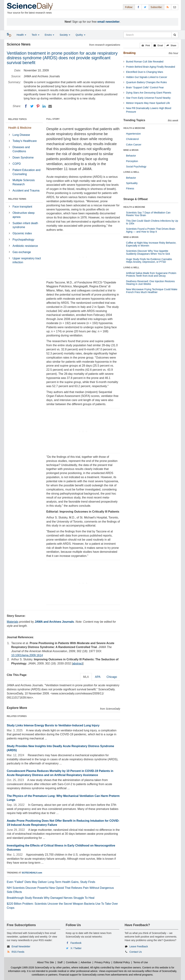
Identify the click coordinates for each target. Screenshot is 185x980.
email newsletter (109, 22)
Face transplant (22, 207)
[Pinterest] (38, 106)
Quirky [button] (80, 35)
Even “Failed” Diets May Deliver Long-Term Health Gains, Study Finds (51, 882)
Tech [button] (35, 35)
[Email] (50, 106)
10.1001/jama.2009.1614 (27, 655)
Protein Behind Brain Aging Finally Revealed (151, 67)
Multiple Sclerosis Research (24, 182)
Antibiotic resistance (25, 246)
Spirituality (132, 183)
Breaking (129, 53)
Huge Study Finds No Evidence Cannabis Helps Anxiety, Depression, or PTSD (149, 260)
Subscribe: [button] (156, 7)
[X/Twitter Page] (145, 7)
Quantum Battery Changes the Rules (146, 82)
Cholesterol (132, 139)
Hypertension (133, 134)
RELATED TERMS (17, 199)
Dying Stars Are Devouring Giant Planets (149, 93)
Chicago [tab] (112, 677)
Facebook (76, 943)
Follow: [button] (129, 7)
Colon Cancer (134, 145)
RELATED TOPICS (17, 119)
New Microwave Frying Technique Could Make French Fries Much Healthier (152, 291)
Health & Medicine (20, 128)
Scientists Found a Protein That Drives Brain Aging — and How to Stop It (151, 230)
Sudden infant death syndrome (25, 225)
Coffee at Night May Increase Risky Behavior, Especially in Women (151, 244)
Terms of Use (140, 962)
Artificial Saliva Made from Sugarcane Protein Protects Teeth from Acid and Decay (151, 274)
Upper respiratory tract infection (27, 260)
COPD (17, 164)
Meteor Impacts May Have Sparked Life (148, 103)
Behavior (131, 156)
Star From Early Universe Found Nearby (148, 98)
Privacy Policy (102, 962)
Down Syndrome (23, 158)
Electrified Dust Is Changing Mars (145, 72)
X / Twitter (76, 948)
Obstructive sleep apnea (24, 215)
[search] (175, 35)
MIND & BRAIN (131, 150)
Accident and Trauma (26, 191)
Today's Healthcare (25, 141)
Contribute (72, 962)
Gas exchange (22, 252)
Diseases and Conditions (21, 149)
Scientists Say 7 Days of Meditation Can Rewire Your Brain (148, 214)
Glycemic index (22, 233)
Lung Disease (21, 135)
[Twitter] (32, 106)
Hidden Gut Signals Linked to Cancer (147, 77)
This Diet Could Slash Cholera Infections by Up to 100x (152, 222)
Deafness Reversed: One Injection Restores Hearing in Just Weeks (150, 283)
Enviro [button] (50, 35)
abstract (78, 663)
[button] (146, 46)
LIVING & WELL (131, 172)
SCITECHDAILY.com (32, 873)
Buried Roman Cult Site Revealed (145, 62)
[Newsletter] (175, 7)
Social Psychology (136, 167)
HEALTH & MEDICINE (134, 128)
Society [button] (65, 35)
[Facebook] (26, 106)
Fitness (130, 188)
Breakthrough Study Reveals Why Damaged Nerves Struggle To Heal (51, 898)
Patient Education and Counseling (26, 172)
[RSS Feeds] (168, 7)
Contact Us (136, 952)
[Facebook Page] (138, 7)
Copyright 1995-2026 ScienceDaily (30, 968)
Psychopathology (23, 240)
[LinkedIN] (44, 106)
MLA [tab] (86, 677)
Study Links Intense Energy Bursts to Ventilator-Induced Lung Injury (53, 725)
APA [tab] (98, 677)
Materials (13, 622)
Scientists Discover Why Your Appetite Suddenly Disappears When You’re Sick (148, 252)
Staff (60, 962)
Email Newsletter (21, 946)
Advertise (86, 962)
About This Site (46, 962)
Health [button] (21, 35)
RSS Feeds (18, 952)
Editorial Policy (122, 962)
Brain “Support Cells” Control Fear (145, 87)
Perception (132, 161)
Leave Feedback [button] (139, 946)
